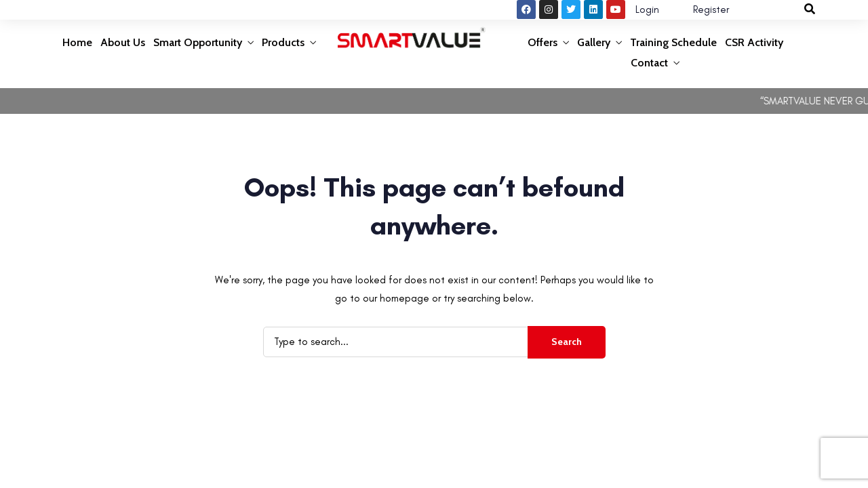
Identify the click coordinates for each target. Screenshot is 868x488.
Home (77, 42)
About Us (123, 42)
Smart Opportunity (198, 42)
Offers (542, 42)
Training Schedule (673, 42)
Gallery (594, 42)
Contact (649, 63)
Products (283, 42)
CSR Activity (754, 42)
